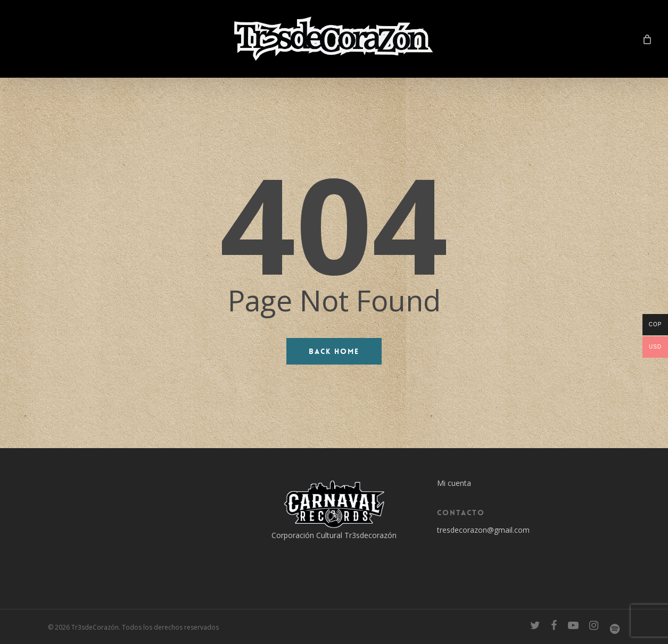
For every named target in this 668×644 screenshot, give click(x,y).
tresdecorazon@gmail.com (483, 530)
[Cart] (647, 39)
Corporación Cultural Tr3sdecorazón (334, 535)
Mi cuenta (454, 483)
